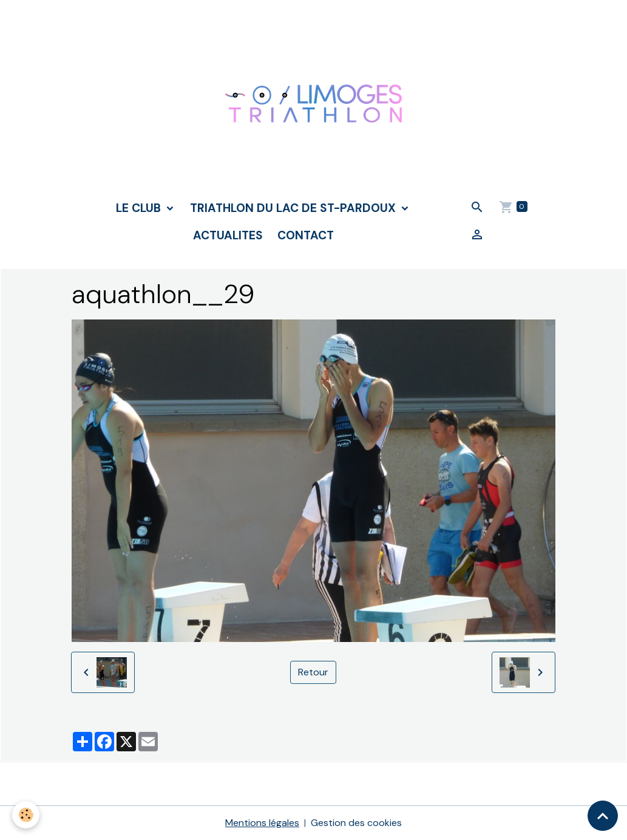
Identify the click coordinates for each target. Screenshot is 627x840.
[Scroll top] (603, 816)
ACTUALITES (228, 235)
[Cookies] (26, 815)
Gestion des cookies (356, 823)
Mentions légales (262, 823)
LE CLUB (140, 208)
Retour (313, 672)
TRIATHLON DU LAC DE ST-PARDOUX (294, 208)
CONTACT (306, 235)
